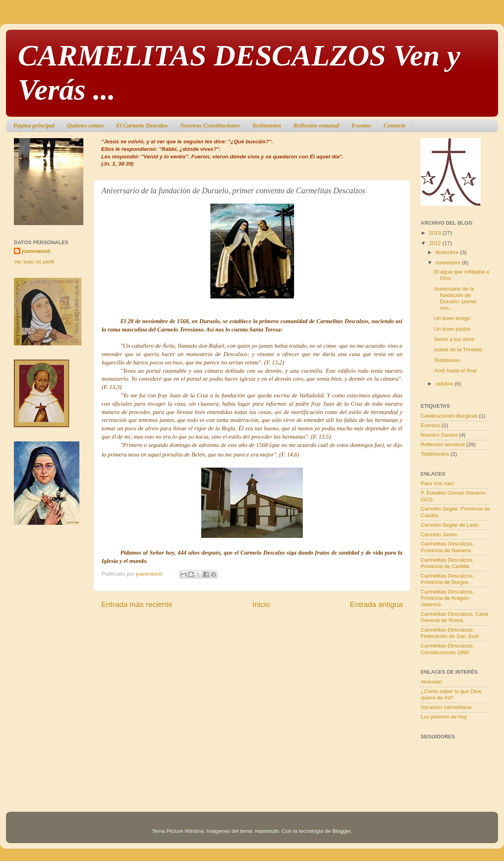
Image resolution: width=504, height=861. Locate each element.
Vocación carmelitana (446, 707)
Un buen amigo (452, 318)
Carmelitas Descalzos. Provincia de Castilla (447, 563)
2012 (436, 243)
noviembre (449, 263)
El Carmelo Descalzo (142, 125)
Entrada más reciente (137, 604)
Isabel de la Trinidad (458, 350)
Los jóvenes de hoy (444, 717)
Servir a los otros (454, 339)
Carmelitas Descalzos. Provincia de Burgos (447, 579)
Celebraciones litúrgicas (449, 416)
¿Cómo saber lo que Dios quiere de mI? (451, 694)
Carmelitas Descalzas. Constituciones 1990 (447, 649)
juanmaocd (36, 251)
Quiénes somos (86, 125)
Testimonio (447, 360)
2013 (436, 233)
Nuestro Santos (439, 435)
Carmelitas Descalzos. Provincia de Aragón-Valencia (447, 598)
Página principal (34, 125)
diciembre (448, 252)
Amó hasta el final (455, 371)
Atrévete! (431, 682)
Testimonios (267, 125)
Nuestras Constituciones (210, 125)
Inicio (261, 604)
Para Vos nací (437, 483)
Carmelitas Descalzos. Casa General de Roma (454, 617)
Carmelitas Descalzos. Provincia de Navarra (447, 547)
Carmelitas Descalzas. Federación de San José (450, 633)
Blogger (342, 831)
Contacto (394, 125)
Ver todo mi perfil (34, 262)
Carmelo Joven (439, 535)
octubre (445, 384)
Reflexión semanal (316, 125)
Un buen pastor (452, 329)
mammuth (267, 831)
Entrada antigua (376, 604)
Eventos (361, 125)
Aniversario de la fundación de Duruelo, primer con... (456, 299)
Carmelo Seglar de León (450, 525)
